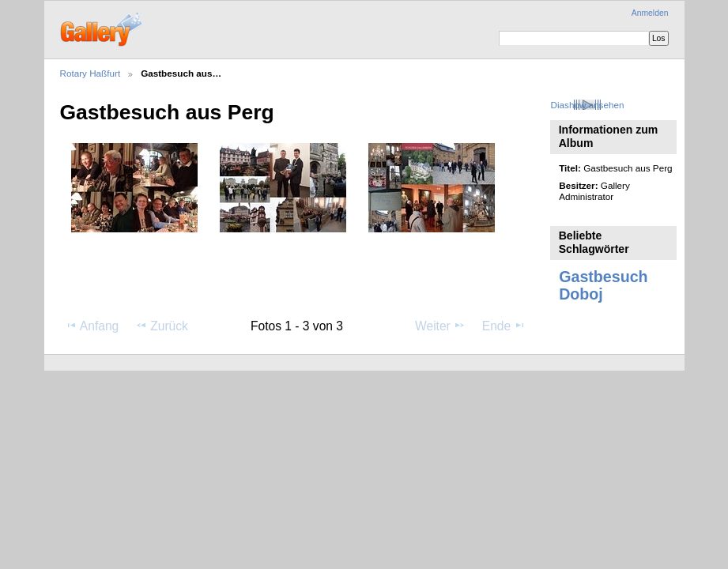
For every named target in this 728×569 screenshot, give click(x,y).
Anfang (92, 326)
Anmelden (650, 13)
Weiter (440, 326)
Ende (504, 326)
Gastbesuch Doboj (603, 285)
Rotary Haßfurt (91, 73)
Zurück (162, 326)
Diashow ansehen (588, 105)
